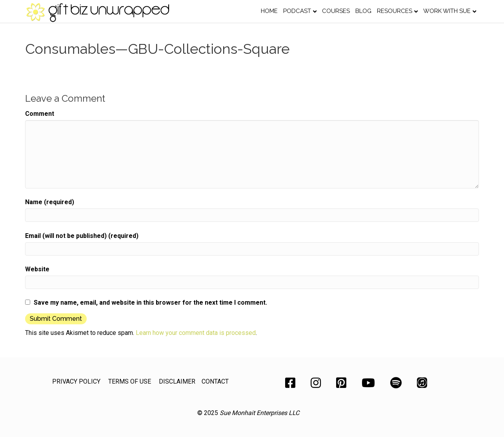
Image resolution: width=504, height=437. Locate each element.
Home (269, 11)
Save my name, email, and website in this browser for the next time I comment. (150, 303)
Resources (395, 11)
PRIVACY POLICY (76, 381)
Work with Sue (447, 11)
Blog (363, 11)
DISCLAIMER (177, 381)
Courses (336, 11)
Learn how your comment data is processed (196, 333)
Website (37, 269)
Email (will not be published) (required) (82, 236)
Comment (40, 114)
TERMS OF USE (130, 381)
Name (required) (50, 202)
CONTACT (215, 381)
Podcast (297, 11)
